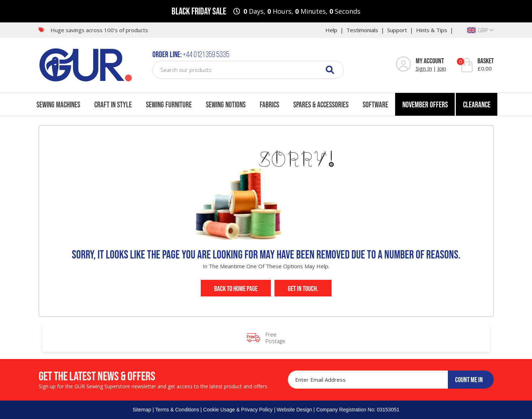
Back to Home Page (236, 288)
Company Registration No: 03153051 (358, 410)
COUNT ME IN (469, 380)
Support (397, 30)
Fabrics (269, 104)
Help (331, 30)
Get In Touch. (303, 288)
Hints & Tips (432, 30)
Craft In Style (113, 104)
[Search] (330, 70)
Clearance (477, 104)
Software (375, 104)
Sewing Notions (226, 104)
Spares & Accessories (321, 104)
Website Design (294, 410)
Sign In (424, 68)
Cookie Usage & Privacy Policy (238, 410)
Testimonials (362, 30)
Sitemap (142, 410)
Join (442, 68)
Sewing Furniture (169, 104)
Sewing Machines (58, 104)
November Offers (425, 104)
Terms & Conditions (177, 410)
